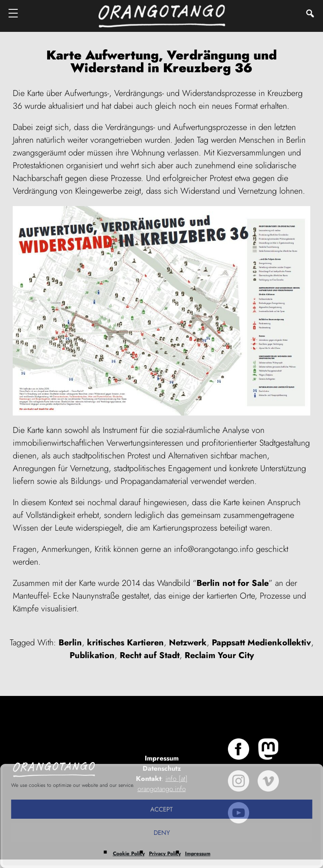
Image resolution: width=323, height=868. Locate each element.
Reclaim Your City (219, 655)
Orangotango (162, 16)
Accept (161, 809)
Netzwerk (188, 643)
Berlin (70, 643)
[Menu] (14, 13)
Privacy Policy (165, 854)
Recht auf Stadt (150, 655)
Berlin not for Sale (233, 583)
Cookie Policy (129, 854)
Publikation (92, 655)
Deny (162, 833)
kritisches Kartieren (125, 643)
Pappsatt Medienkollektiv (261, 643)
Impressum (198, 854)
